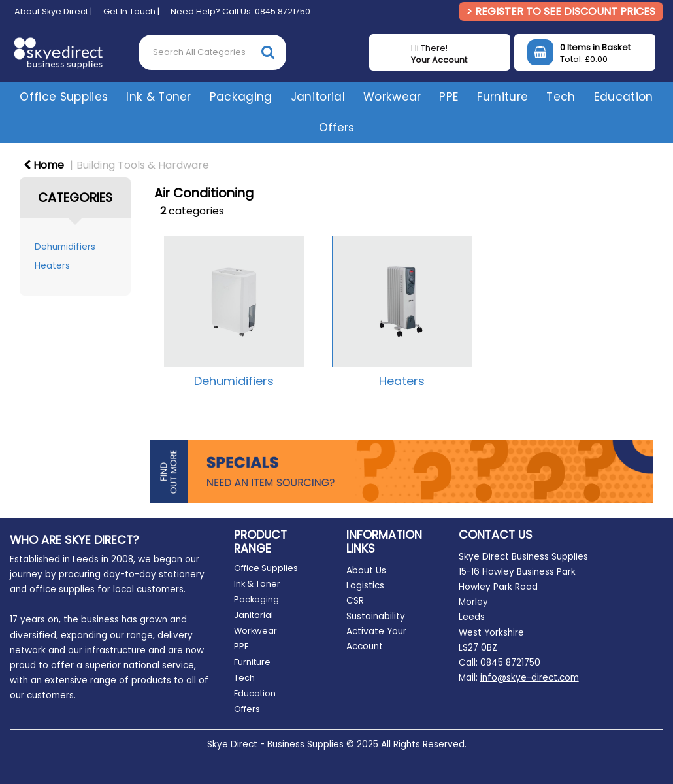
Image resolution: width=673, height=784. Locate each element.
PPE (449, 97)
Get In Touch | (131, 11)
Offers (336, 128)
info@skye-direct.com (530, 678)
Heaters (52, 266)
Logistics (365, 586)
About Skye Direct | (53, 11)
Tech (561, 97)
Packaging (241, 97)
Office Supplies (64, 97)
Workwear (392, 97)
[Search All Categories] (212, 52)
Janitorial (318, 97)
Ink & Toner (159, 97)
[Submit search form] (268, 52)
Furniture (502, 97)
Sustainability (376, 616)
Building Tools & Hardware (143, 165)
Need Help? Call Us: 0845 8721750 (240, 11)
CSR (355, 601)
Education (624, 97)
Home (44, 165)
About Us (366, 571)
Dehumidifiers (65, 247)
